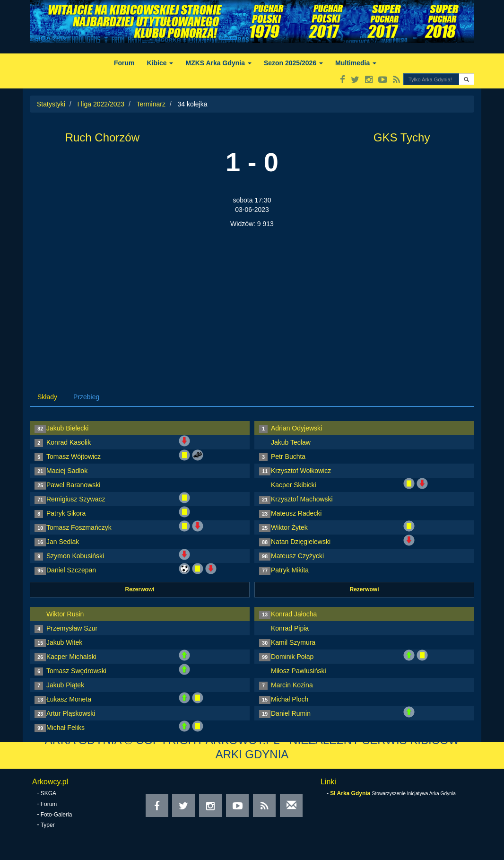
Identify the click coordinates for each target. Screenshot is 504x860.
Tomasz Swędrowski (76, 671)
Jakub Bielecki (68, 428)
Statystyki (51, 104)
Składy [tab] (47, 397)
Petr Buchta (288, 456)
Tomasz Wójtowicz (74, 456)
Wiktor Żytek (289, 527)
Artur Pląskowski (71, 713)
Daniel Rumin (291, 713)
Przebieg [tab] (86, 397)
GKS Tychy (402, 137)
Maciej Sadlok (67, 471)
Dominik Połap (292, 657)
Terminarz (151, 104)
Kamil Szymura (293, 642)
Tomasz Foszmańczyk (79, 527)
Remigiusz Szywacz (76, 499)
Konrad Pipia (290, 628)
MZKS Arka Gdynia (218, 63)
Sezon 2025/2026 (293, 63)
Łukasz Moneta (69, 699)
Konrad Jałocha (294, 614)
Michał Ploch (290, 699)
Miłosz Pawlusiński (299, 671)
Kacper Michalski (71, 657)
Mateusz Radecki (296, 513)
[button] (466, 79)
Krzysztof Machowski (302, 499)
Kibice (160, 63)
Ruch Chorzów (102, 137)
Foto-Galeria (56, 815)
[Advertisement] (252, 299)
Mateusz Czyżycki (297, 556)
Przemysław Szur (72, 628)
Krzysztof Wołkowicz (301, 471)
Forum (124, 63)
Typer (48, 825)
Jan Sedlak (63, 542)
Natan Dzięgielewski (301, 542)
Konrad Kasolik (69, 442)
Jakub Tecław (291, 442)
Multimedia (356, 63)
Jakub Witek (64, 642)
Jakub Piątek (65, 685)
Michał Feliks (65, 728)
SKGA (48, 793)
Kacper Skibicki (294, 485)
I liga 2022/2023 (101, 104)
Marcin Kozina (292, 685)
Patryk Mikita (290, 570)
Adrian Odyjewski (296, 428)
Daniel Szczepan (71, 570)
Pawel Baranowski (73, 485)
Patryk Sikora (66, 513)
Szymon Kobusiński (75, 556)
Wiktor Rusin (65, 614)
